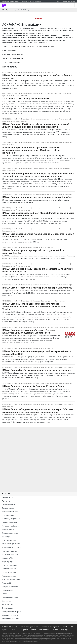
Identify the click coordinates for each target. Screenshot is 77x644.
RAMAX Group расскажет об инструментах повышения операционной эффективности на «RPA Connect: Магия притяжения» (31, 150)
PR (3, 10)
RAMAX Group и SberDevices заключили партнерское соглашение (37, 370)
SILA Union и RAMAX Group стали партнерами (26, 99)
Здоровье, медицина (10, 533)
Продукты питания (9, 572)
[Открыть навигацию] (72, 5)
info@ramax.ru (16, 63)
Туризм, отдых (7, 608)
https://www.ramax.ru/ (15, 55)
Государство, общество (11, 526)
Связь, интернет (21, 96)
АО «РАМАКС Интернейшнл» (21, 72)
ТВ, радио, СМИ (8, 605)
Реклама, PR (7, 583)
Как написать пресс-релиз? (50, 627)
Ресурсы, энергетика (23, 210)
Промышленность (9, 96)
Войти (58, 1)
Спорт (72, 327)
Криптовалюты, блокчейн (12, 547)
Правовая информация (61, 630)
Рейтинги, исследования (11, 580)
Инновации (36, 72)
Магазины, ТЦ (7, 558)
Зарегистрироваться (69, 1)
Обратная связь (45, 630)
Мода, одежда (7, 562)
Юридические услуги (10, 615)
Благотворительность (10, 512)
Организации (10, 10)
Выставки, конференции (41, 119)
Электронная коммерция (11, 612)
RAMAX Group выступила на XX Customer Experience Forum (33, 386)
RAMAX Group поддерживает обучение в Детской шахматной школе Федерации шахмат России (29, 331)
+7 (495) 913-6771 (16, 59)
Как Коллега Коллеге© (11, 619)
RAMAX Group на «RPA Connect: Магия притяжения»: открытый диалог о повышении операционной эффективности (36, 125)
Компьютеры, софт (48, 72)
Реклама (34, 630)
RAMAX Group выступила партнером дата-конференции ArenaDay (37, 197)
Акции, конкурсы (8, 504)
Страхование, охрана (10, 597)
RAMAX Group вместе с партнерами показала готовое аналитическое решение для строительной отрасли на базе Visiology (34, 306)
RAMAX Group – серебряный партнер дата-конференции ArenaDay (37, 288)
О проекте (25, 630)
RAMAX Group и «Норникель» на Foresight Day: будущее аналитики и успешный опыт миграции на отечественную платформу (38, 175)
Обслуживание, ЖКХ (10, 569)
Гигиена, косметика (9, 522)
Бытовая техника (8, 515)
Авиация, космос (38, 168)
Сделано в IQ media (9, 630)
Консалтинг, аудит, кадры (64, 367)
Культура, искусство (10, 551)
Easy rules (65, 627)
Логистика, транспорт (63, 94)
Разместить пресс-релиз (30, 627)
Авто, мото (6, 501)
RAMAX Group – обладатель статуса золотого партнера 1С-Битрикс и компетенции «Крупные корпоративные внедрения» (38, 411)
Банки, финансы (8, 508)
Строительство (60, 301)
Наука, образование (62, 327)
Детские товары (8, 530)
